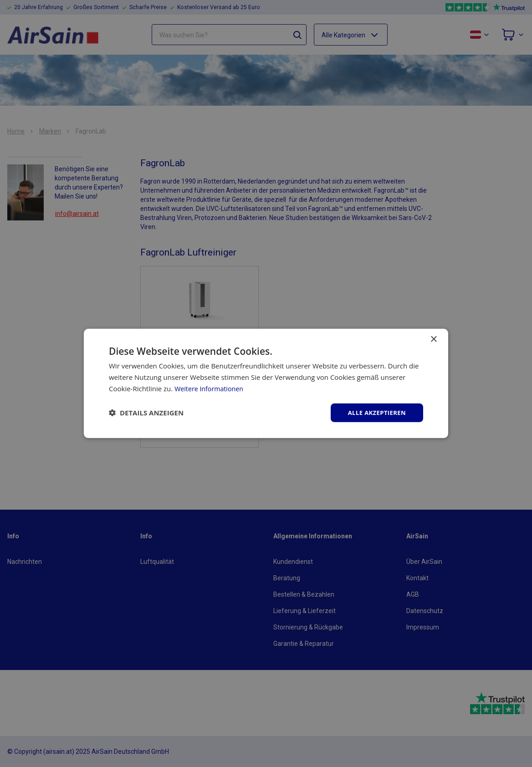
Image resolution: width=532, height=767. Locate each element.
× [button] (433, 339)
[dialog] (266, 383)
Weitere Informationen (211, 388)
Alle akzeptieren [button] (375, 412)
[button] (146, 413)
